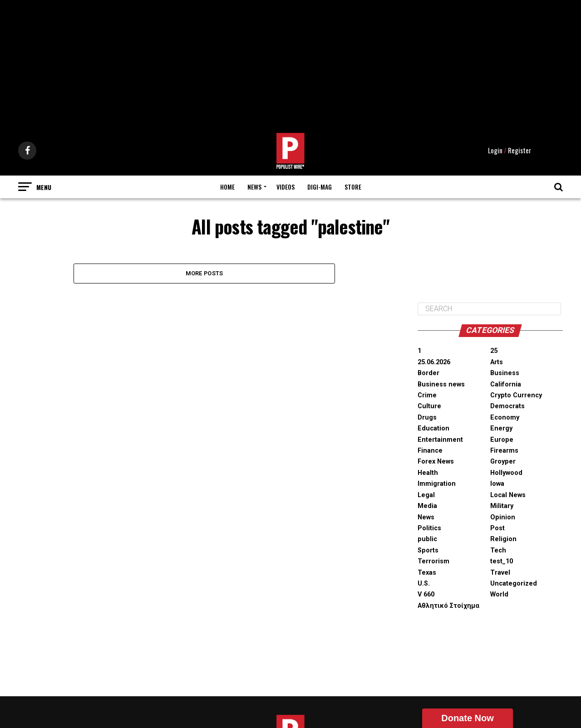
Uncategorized (514, 557)
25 (494, 325)
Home (227, 160)
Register (519, 124)
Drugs (427, 391)
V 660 (426, 568)
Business (505, 346)
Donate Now (468, 718)
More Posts (204, 247)
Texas (427, 546)
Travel (500, 546)
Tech (498, 524)
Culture (429, 380)
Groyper (503, 435)
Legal (426, 468)
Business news (441, 358)
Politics (429, 501)
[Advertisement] (290, 64)
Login (495, 124)
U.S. (424, 557)
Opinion (503, 491)
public (427, 512)
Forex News (436, 435)
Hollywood (506, 446)
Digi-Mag (320, 160)
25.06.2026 (434, 335)
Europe (502, 413)
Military (502, 479)
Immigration (437, 457)
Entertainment (440, 413)
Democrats (507, 380)
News (254, 160)
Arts (497, 335)
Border (428, 346)
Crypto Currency (516, 369)
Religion (503, 512)
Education (433, 402)
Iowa (497, 457)
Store (353, 160)
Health (428, 446)
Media (427, 479)
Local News (508, 468)
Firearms (504, 424)
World (499, 568)
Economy (505, 391)
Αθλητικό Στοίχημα (448, 579)
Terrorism (433, 535)
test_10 (502, 535)
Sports (428, 524)
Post (497, 501)
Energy (501, 402)
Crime (427, 369)
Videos (286, 160)
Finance (430, 424)
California (506, 358)
